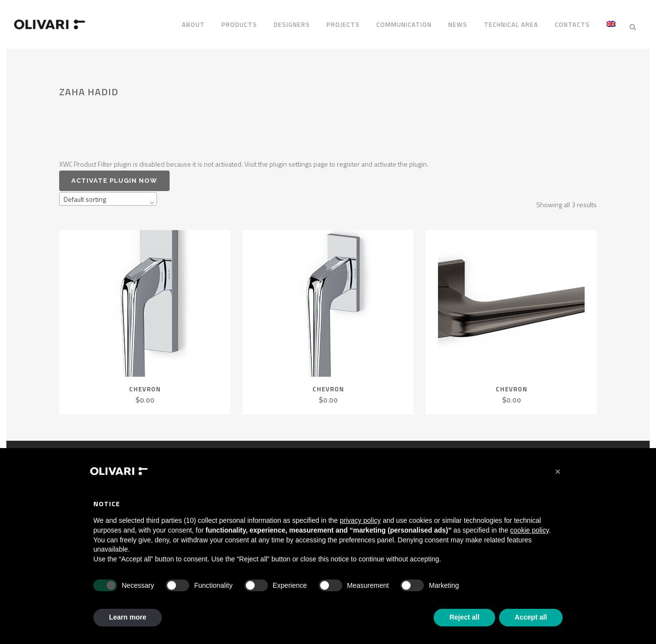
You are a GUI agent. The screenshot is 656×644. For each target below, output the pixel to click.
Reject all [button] (464, 617)
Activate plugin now (114, 176)
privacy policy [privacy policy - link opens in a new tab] (360, 520)
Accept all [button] (531, 617)
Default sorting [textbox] (85, 195)
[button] (558, 472)
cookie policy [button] (530, 530)
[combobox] (108, 194)
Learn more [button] (128, 617)
